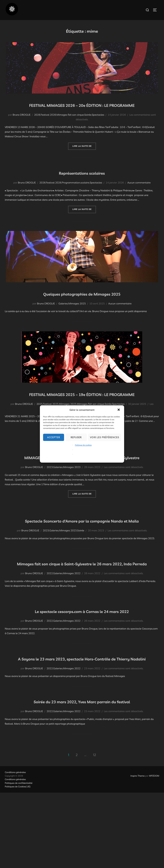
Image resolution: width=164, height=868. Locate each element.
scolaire (85, 192)
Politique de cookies (83, 445)
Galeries (63, 313)
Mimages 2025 (77, 313)
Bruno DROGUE (22, 124)
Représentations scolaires (82, 182)
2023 (50, 495)
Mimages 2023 (72, 495)
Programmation (71, 192)
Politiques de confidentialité (19, 858)
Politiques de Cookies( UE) (18, 862)
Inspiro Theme (138, 851)
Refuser (76, 437)
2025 (40, 423)
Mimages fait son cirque (70, 124)
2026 (37, 124)
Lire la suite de (84, 155)
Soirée (88, 124)
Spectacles (98, 124)
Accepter (53, 437)
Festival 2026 (48, 124)
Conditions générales (15, 848)
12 (95, 830)
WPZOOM (154, 851)
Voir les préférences (105, 437)
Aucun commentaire (139, 192)
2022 (50, 620)
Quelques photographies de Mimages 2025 (82, 303)
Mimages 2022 (72, 620)
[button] (119, 410)
